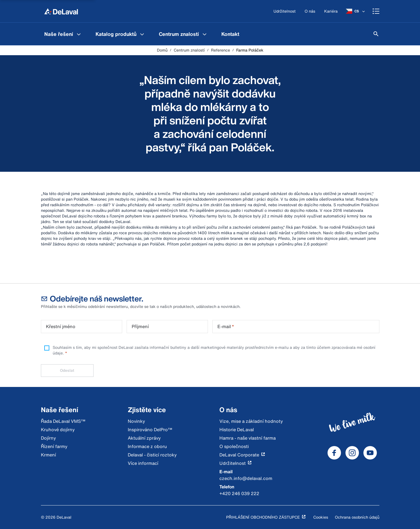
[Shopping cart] (376, 11)
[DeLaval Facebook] (334, 453)
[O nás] (310, 11)
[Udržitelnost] (285, 11)
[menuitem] (63, 34)
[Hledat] (376, 34)
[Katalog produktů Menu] (142, 34)
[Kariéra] (331, 11)
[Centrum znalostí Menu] (205, 34)
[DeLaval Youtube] (370, 453)
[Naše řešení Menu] (79, 34)
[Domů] (61, 11)
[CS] (356, 11)
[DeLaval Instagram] (352, 453)
